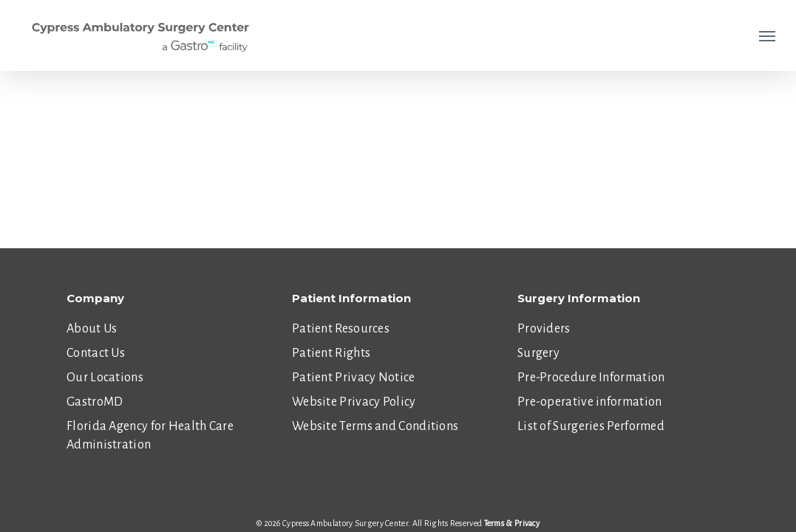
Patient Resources (341, 329)
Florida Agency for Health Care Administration (150, 436)
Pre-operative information (590, 402)
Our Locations (105, 378)
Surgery (538, 353)
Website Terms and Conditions (375, 426)
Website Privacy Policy (354, 402)
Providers (544, 329)
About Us (92, 329)
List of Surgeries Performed (591, 426)
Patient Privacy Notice (354, 378)
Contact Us (96, 353)
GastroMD (95, 402)
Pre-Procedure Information (591, 378)
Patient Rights (331, 353)
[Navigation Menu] (767, 35)
